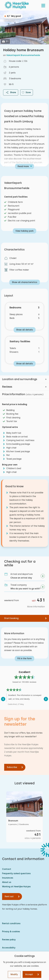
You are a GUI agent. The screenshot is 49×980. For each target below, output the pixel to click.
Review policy (9, 940)
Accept (29, 974)
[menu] (43, 5)
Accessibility (9, 948)
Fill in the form (24, 658)
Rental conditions (11, 923)
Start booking (11, 618)
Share (11, 92)
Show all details (25, 330)
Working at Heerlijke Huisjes (16, 887)
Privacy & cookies (11, 932)
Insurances (8, 878)
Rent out (9, 896)
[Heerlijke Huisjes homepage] (17, 5)
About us (7, 882)
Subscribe (12, 767)
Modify (14, 974)
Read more (23, 166)
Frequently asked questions (16, 873)
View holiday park (24, 231)
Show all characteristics (25, 282)
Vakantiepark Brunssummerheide (23, 55)
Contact (7, 869)
